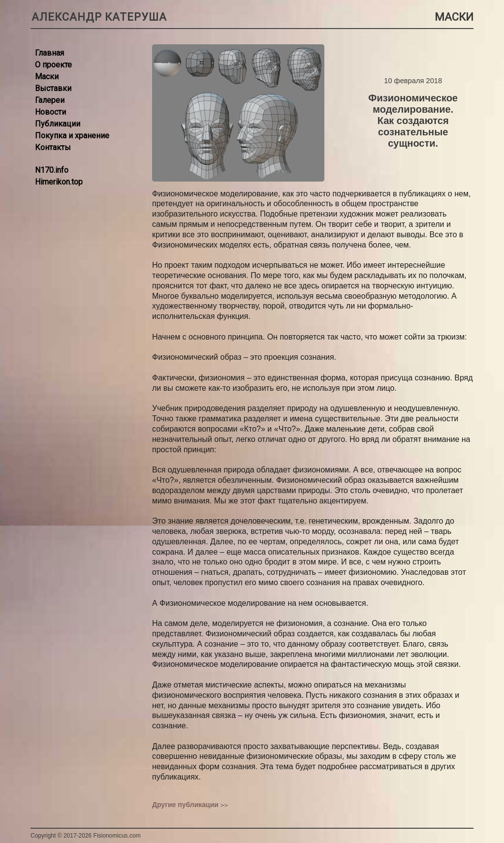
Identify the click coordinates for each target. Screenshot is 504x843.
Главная (49, 53)
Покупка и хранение (72, 136)
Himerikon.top (59, 182)
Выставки (53, 88)
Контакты (53, 147)
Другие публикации (185, 805)
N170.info (52, 170)
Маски (47, 77)
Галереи (50, 100)
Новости (50, 112)
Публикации (58, 124)
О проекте (53, 65)
